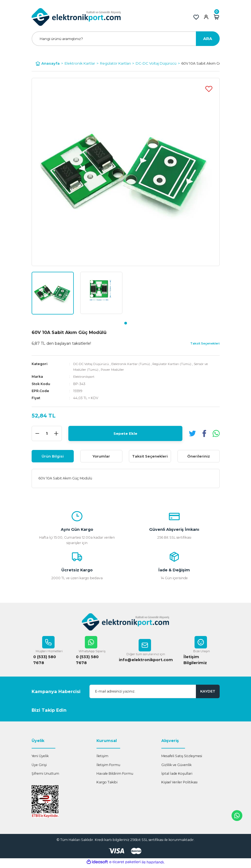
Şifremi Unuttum (45, 776)
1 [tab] (126, 323)
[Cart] (216, 17)
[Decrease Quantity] (37, 433)
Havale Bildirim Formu (115, 776)
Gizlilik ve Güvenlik (176, 767)
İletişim (102, 758)
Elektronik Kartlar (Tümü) (135, 364)
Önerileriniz (199, 456)
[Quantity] (47, 433)
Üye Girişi (39, 767)
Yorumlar (101, 456)
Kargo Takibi (107, 784)
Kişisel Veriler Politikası (179, 784)
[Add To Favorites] (209, 89)
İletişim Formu (108, 767)
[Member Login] (206, 17)
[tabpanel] (53, 293)
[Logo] (76, 17)
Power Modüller (116, 370)
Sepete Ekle (125, 433)
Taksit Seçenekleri (150, 456)
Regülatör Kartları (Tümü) (180, 364)
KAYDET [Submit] (208, 693)
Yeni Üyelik (40, 758)
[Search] (126, 39)
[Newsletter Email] (155, 694)
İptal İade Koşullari (177, 776)
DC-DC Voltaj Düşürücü (93, 364)
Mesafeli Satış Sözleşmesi (182, 758)
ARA (208, 39)
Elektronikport (85, 377)
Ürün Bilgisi (53, 456)
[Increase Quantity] (56, 433)
